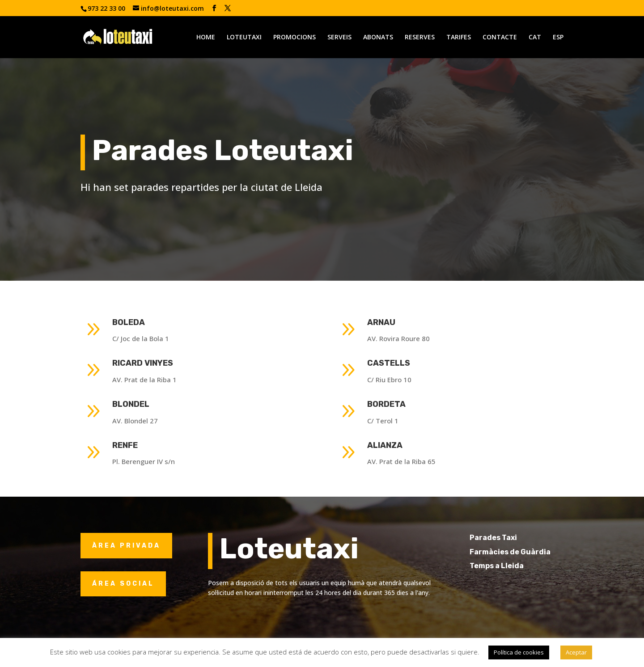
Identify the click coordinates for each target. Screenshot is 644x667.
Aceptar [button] (576, 652)
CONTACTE (500, 38)
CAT (535, 38)
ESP (558, 38)
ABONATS (378, 38)
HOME (206, 38)
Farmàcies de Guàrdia (526, 552)
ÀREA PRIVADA (126, 546)
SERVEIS (339, 38)
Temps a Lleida (513, 566)
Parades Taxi (509, 538)
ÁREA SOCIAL (123, 584)
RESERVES (420, 38)
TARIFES (459, 38)
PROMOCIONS (294, 38)
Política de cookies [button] (519, 652)
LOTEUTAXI (244, 38)
